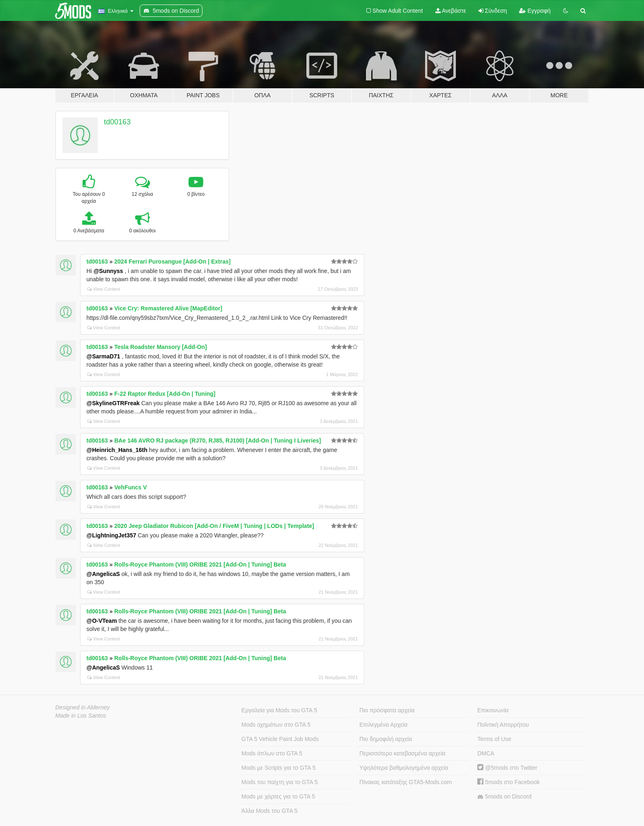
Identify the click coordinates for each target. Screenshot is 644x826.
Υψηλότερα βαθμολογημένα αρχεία (404, 768)
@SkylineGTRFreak (113, 403)
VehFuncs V (130, 487)
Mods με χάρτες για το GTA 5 (278, 796)
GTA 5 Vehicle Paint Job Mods (280, 739)
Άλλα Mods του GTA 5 (270, 811)
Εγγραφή (535, 11)
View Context (104, 289)
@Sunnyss (108, 271)
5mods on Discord (504, 797)
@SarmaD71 (103, 356)
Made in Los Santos (81, 716)
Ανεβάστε (451, 11)
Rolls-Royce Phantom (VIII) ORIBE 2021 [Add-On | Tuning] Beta (200, 564)
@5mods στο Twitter (507, 768)
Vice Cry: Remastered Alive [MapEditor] (168, 308)
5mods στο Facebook (508, 782)
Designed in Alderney (83, 707)
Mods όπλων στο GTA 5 (272, 753)
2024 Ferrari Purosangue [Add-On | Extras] (172, 262)
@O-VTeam (102, 621)
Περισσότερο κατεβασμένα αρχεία (402, 753)
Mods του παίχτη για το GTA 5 (280, 782)
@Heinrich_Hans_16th (117, 450)
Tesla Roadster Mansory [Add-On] (160, 347)
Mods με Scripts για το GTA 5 (279, 768)
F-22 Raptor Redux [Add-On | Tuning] (165, 394)
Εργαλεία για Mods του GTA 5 (279, 710)
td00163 (117, 122)
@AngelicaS (103, 574)
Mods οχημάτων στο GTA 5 (276, 725)
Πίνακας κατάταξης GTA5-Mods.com (406, 782)
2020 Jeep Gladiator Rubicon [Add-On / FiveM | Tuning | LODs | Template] (214, 526)
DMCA (486, 753)
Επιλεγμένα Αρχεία (383, 725)
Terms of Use (494, 739)
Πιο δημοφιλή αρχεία (386, 739)
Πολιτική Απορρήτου (503, 725)
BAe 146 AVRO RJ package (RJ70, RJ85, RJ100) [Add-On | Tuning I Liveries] (217, 441)
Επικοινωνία (493, 710)
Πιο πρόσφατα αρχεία (387, 710)
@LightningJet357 (112, 535)
